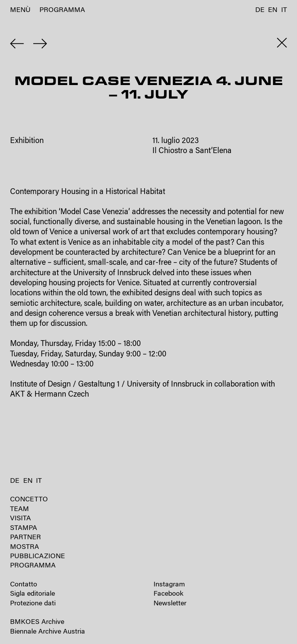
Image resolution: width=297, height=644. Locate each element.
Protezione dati (33, 604)
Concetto (29, 500)
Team (20, 509)
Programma (62, 10)
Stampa (24, 528)
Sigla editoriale (32, 594)
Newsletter (170, 604)
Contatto (24, 585)
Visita (20, 519)
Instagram (169, 585)
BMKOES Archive (37, 622)
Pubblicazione (38, 556)
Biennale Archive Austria (48, 632)
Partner (26, 538)
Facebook (168, 594)
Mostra (25, 547)
